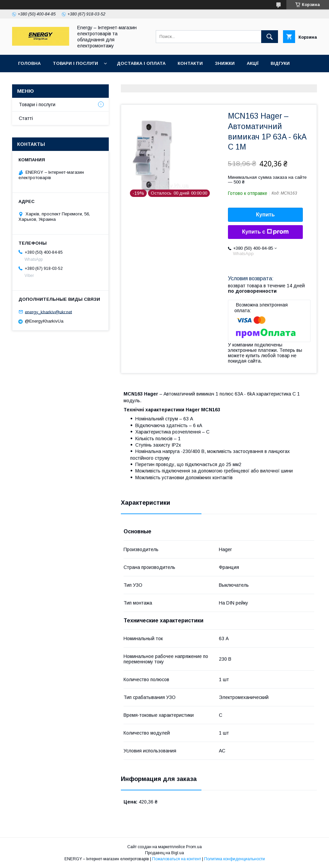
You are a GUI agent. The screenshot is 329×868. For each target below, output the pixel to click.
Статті (26, 118)
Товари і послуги (75, 63)
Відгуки (280, 63)
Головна (29, 63)
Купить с (265, 232)
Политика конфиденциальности (234, 859)
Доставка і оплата (141, 63)
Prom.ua (194, 847)
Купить (266, 215)
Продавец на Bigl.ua (164, 853)
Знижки (225, 63)
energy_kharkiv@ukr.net (48, 312)
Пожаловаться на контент (177, 859)
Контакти (190, 63)
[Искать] (270, 37)
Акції (253, 63)
